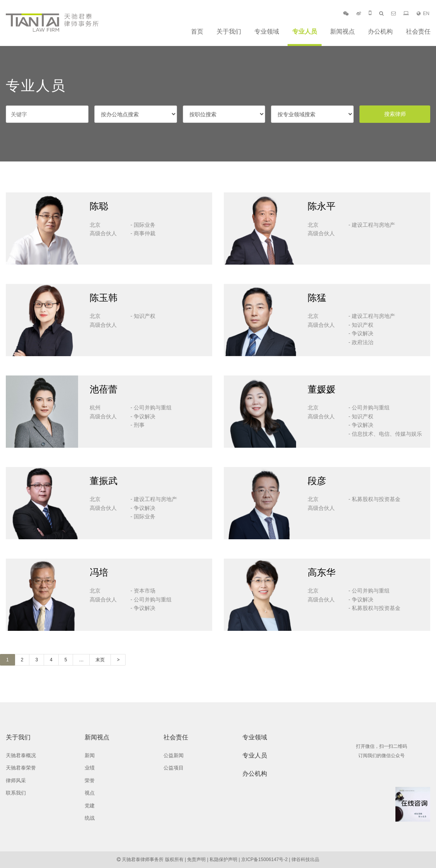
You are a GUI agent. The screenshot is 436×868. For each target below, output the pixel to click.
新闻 (90, 755)
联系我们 (16, 793)
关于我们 (229, 31)
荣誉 (90, 781)
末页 (100, 660)
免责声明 (196, 860)
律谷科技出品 (305, 860)
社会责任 (418, 31)
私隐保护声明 (223, 860)
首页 (197, 31)
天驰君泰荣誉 (21, 768)
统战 (90, 818)
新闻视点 (342, 31)
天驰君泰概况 (21, 755)
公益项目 (174, 768)
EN (423, 14)
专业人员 (305, 31)
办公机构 (380, 31)
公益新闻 (174, 755)
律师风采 (16, 781)
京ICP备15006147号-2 (264, 860)
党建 (90, 806)
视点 (90, 793)
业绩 (90, 768)
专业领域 (267, 31)
